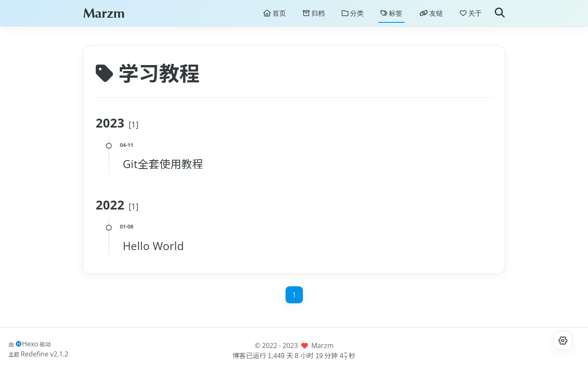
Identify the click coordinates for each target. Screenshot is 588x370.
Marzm (104, 15)
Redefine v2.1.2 (45, 354)
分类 (353, 15)
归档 (314, 15)
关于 (471, 15)
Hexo (30, 344)
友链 (431, 15)
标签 (391, 15)
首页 (275, 15)
